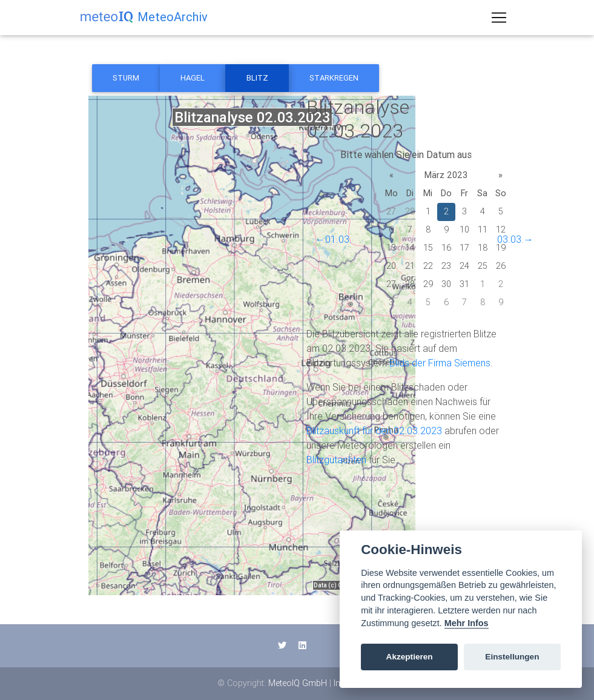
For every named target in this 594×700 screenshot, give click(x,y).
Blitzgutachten (336, 460)
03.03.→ (515, 239)
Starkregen (334, 78)
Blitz (257, 78)
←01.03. (334, 239)
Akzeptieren (410, 657)
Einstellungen (512, 657)
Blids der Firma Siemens (440, 363)
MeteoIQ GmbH (298, 683)
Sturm (126, 78)
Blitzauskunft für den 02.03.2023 (374, 431)
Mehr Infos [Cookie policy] (467, 623)
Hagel (193, 78)
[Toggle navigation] (499, 20)
